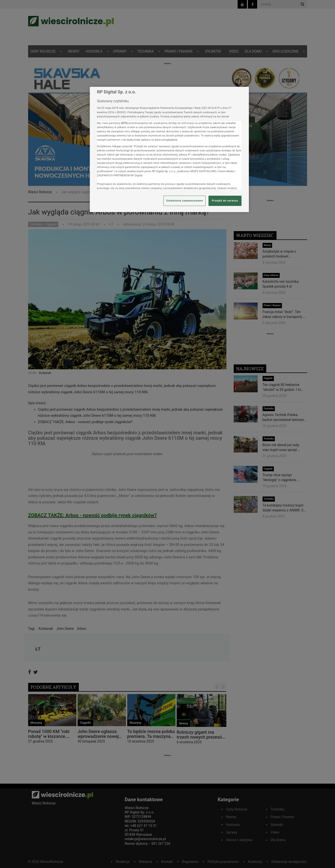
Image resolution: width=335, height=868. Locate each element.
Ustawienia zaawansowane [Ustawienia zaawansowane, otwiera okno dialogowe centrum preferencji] (185, 201)
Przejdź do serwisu (225, 201)
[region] (169, 149)
